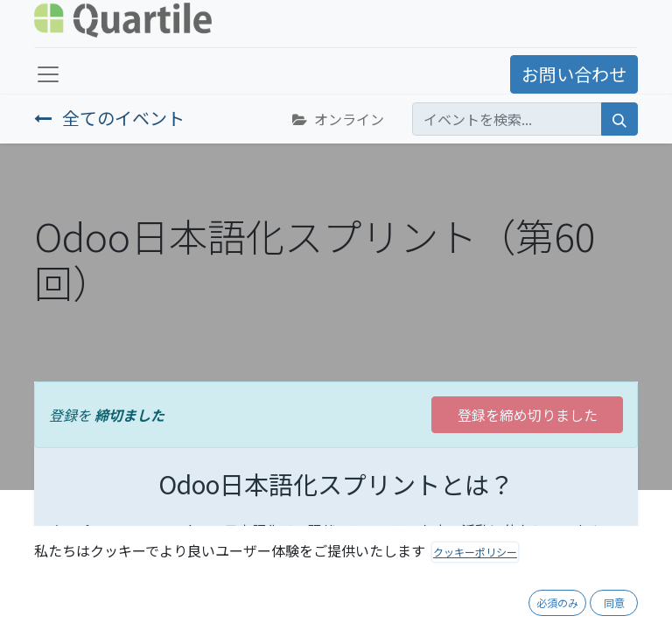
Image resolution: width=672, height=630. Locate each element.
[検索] (619, 119)
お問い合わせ (574, 74)
